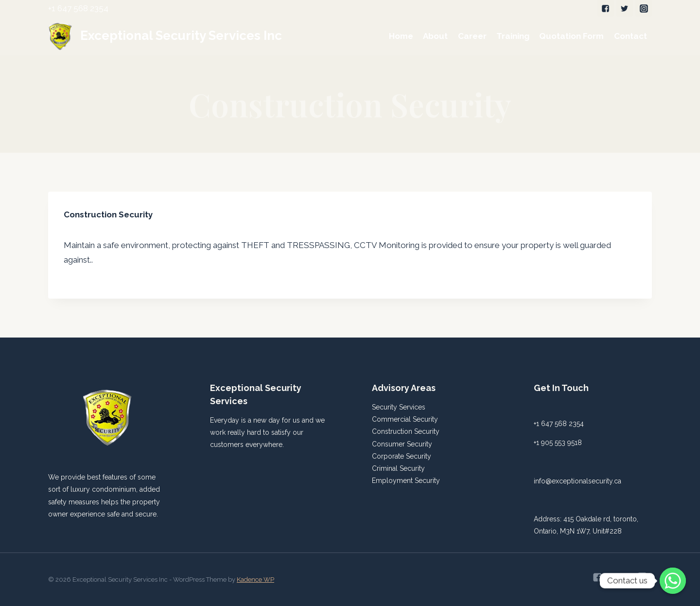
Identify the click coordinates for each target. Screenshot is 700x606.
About (435, 36)
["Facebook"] (606, 8)
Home (401, 36)
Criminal (386, 468)
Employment (393, 481)
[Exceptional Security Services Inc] (165, 36)
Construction (393, 431)
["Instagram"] (644, 8)
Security (425, 419)
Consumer (389, 444)
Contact (630, 36)
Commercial (392, 419)
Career (472, 36)
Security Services (399, 407)
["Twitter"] (625, 8)
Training (513, 36)
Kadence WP (255, 579)
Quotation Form (571, 36)
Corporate (389, 456)
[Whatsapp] (673, 581)
